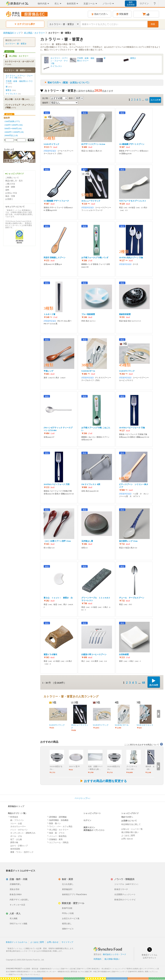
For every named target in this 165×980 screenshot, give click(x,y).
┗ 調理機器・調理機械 (57, 817)
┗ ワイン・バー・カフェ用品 (60, 826)
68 (147, 100)
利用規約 (97, 959)
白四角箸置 (124, 654)
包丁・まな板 (16, 839)
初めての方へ (99, 14)
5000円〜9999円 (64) (13, 129)
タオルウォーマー (18, 826)
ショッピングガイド (130, 813)
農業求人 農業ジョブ (146, 972)
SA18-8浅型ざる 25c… (56, 768)
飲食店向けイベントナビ (125, 900)
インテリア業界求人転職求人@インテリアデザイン (137, 969)
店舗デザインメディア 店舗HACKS (124, 972)
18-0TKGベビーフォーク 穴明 (57, 484)
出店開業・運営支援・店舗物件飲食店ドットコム (41, 969)
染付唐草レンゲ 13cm (128, 541)
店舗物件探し (15, 884)
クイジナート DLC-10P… (132, 768)
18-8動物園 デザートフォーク (56, 201)
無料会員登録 (131, 3)
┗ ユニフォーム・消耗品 (58, 842)
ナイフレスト (56, 66)
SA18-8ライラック (127, 371)
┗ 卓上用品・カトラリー (58, 830)
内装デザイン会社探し (19, 900)
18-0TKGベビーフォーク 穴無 (132, 428)
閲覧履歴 (122, 14)
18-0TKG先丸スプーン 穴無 (131, 258)
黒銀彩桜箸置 (125, 314)
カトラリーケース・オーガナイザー (19, 63)
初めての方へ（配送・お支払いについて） (69, 83)
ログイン (87, 820)
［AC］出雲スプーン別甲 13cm (57, 541)
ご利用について (12, 178)
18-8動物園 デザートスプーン (132, 144)
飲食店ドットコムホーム (17, 942)
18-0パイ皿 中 (74, 766)
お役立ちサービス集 (71, 918)
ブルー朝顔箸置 (88, 314)
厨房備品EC (67, 889)
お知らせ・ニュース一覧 (132, 829)
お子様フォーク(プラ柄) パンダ (95, 258)
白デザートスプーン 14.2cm (93, 144)
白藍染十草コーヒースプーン (94, 654)
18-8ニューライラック (91, 201)
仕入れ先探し (68, 884)
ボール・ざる (16, 836)
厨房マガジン (89, 827)
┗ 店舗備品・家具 (55, 839)
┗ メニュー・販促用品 (57, 836)
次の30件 (155, 100)
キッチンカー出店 (17, 905)
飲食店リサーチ (121, 889)
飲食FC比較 (67, 908)
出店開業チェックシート (125, 894)
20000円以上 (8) (11, 135)
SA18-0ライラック (51, 144)
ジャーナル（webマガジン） (127, 884)
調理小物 (14, 842)
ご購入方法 (10, 184)
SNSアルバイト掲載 (18, 924)
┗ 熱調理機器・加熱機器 (58, 820)
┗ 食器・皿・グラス (56, 833)
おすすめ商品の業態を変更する (103, 781)
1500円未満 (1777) (12, 121)
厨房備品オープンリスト (94, 830)
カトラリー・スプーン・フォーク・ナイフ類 (59, 61)
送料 (7, 190)
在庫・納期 (10, 187)
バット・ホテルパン (19, 830)
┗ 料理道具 (13, 817)
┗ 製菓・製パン (54, 823)
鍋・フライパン (17, 820)
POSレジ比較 (68, 913)
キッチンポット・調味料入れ (23, 833)
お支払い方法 (11, 193)
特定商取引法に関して (131, 824)
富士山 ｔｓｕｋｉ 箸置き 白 (58, 598)
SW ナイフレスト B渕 (91, 484)
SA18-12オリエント (145, 725)
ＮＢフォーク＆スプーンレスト (133, 201)
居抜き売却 (15, 889)
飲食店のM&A (16, 894)
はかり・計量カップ (19, 846)
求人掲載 (14, 918)
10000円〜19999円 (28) (14, 132)
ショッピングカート (92, 813)
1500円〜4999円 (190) (13, 125)
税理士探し (67, 924)
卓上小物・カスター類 (17, 99)
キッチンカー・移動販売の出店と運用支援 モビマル (65, 972)
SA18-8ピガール (88, 371)
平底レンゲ (49, 371)
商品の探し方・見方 (14, 181)
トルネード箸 (49, 314)
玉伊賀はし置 (87, 541)
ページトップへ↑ (82, 798)
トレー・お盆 (16, 823)
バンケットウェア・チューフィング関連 (19, 106)
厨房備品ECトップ (16, 806)
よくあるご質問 (128, 836)
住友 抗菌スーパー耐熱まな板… (95, 768)
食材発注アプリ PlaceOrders (74, 894)
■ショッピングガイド (15, 174)
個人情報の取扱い (112, 959)
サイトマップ (67, 942)
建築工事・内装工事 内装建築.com (98, 972)
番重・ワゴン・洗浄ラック (22, 852)
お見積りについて (129, 821)
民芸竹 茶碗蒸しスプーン (55, 258)
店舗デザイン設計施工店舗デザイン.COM (76, 969)
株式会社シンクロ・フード (115, 954)
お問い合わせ (127, 839)
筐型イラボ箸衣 (50, 654)
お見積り (9, 199)
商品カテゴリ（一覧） (18, 813)
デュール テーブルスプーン (132, 598)
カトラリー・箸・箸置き (16, 44)
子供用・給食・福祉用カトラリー (86, 60)
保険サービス (68, 929)
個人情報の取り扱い (130, 832)
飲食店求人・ (105, 969)
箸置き (133, 58)
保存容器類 (15, 849)
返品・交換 (10, 196)
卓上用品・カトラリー (19, 56)
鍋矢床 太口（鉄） (151, 768)
